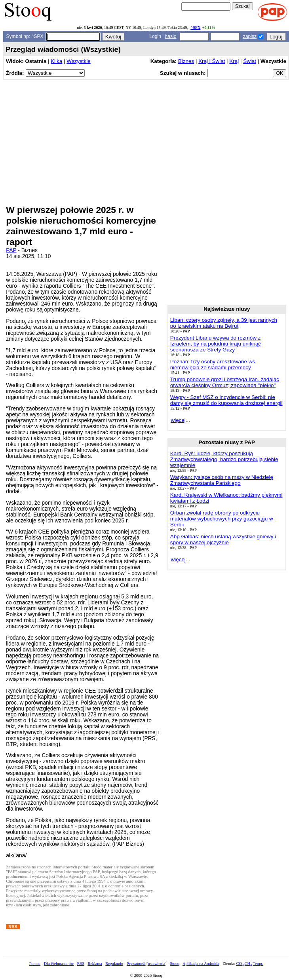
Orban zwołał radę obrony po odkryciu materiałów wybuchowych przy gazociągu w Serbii (222, 519)
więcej (178, 420)
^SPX (195, 28)
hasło (170, 36)
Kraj (234, 61)
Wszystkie (78, 61)
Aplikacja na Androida (201, 964)
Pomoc (35, 964)
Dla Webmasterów (59, 964)
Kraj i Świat (212, 61)
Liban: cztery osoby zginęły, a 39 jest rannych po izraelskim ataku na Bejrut (224, 323)
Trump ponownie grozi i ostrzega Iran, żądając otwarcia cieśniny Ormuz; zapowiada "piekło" (225, 382)
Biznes (186, 61)
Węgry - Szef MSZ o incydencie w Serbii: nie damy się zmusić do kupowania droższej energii (226, 400)
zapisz (250, 36)
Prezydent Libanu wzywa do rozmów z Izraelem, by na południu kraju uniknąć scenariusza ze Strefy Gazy (216, 344)
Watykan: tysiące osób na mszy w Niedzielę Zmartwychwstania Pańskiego (222, 480)
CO (240, 964)
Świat (250, 61)
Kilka (56, 61)
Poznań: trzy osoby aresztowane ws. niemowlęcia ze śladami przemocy (213, 365)
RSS (81, 964)
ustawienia (157, 964)
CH (248, 964)
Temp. (258, 964)
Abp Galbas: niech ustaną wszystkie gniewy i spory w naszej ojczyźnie (223, 539)
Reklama (95, 964)
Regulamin (114, 964)
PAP (11, 250)
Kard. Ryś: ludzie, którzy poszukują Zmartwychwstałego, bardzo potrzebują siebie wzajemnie (224, 459)
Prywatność (136, 964)
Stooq (175, 964)
